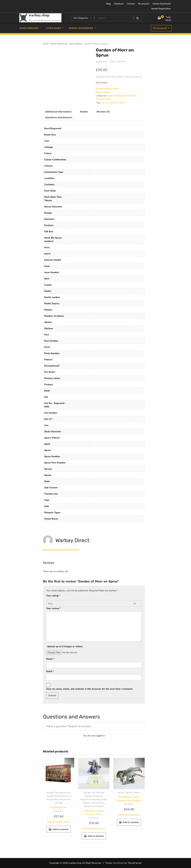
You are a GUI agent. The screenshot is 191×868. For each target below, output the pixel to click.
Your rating (53, 596)
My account (144, 4)
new (104, 103)
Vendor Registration (161, 9)
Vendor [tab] (84, 112)
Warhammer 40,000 (94, 806)
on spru (111, 103)
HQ (94, 793)
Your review (53, 608)
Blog (109, 4)
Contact (131, 4)
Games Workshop (59, 44)
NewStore (118, 863)
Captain (87, 793)
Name (50, 659)
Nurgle (50, 793)
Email (50, 671)
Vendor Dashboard (162, 4)
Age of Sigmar (76, 44)
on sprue (121, 103)
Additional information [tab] (58, 112)
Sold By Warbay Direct (107, 89)
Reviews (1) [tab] (103, 112)
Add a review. (118, 61)
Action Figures (125, 793)
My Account (160, 28)
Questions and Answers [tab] (59, 117)
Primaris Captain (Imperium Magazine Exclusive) (92, 796)
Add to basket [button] (61, 829)
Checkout (119, 4)
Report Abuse (103, 92)
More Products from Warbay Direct (61, 550)
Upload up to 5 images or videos (65, 646)
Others (137, 793)
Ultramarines (98, 803)
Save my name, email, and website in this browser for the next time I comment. (90, 689)
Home (46, 44)
